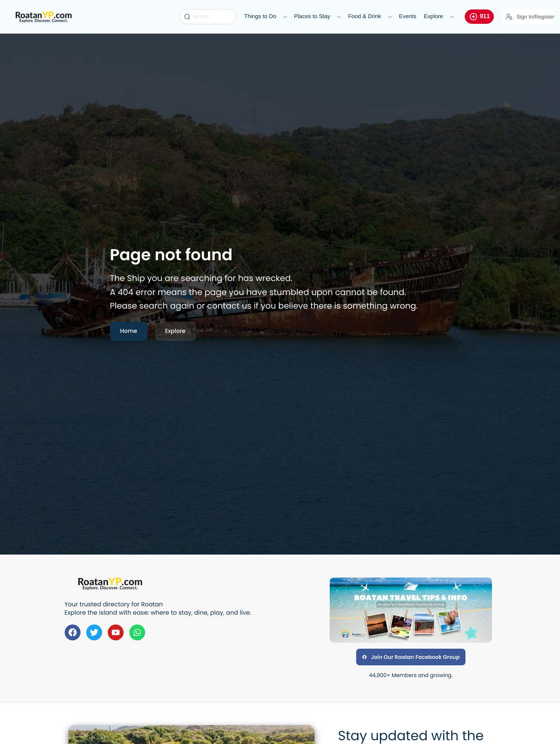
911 (479, 17)
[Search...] (208, 17)
